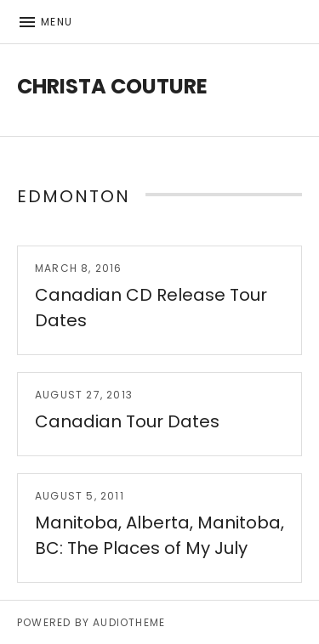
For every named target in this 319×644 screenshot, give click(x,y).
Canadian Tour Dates (127, 421)
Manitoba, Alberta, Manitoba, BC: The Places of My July (159, 535)
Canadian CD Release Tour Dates (151, 308)
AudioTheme (129, 622)
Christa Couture (112, 86)
